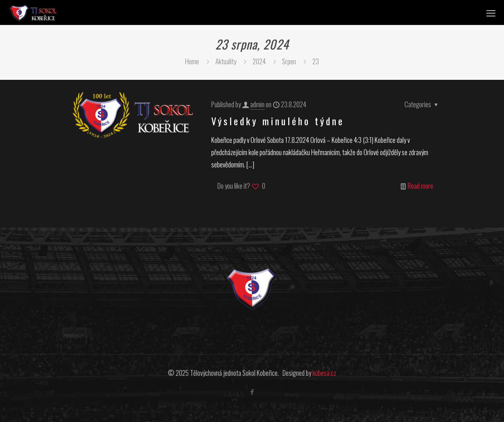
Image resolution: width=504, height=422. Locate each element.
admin (257, 104)
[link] (252, 289)
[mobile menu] (491, 12)
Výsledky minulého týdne (278, 121)
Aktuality (226, 61)
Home (192, 61)
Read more (420, 186)
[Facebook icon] (252, 391)
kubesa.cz (324, 373)
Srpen (289, 61)
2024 (259, 61)
